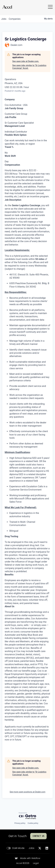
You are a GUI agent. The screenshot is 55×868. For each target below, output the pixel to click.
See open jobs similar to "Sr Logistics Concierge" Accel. (29, 67)
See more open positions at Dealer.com (28, 792)
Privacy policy (20, 823)
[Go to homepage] (7, 7)
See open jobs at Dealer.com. (26, 61)
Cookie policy (33, 823)
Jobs (31, 848)
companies (15, 19)
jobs (4, 19)
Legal (36, 863)
